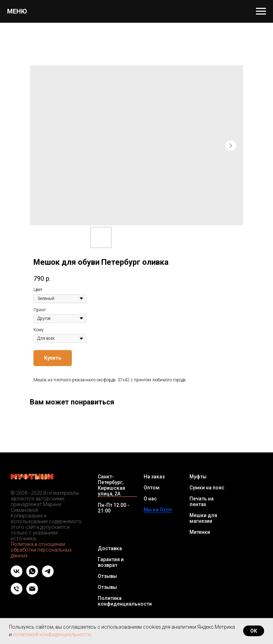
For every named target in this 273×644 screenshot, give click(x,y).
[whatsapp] (32, 575)
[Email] (32, 593)
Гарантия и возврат (111, 562)
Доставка (110, 548)
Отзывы (107, 576)
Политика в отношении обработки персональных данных (41, 550)
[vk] (17, 575)
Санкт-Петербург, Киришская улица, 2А (111, 485)
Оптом (152, 488)
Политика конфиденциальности (125, 601)
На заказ (154, 477)
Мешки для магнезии (203, 518)
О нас (150, 499)
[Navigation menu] (261, 11)
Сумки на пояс (207, 488)
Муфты (198, 477)
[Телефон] (17, 593)
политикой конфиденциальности (52, 634)
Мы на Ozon (158, 510)
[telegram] (48, 575)
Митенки (200, 532)
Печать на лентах (202, 501)
